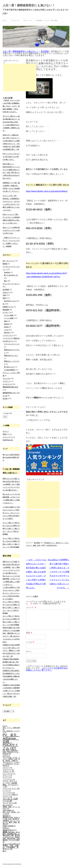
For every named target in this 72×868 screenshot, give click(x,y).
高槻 (4, 298)
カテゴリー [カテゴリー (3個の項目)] (7, 768)
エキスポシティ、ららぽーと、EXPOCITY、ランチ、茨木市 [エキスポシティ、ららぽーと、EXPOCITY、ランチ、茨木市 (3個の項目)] (11, 764)
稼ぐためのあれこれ (11, 275)
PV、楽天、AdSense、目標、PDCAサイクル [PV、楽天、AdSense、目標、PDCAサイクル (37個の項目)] (11, 741)
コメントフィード (9, 437)
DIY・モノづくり (9, 261)
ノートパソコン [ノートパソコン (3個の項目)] (9, 780)
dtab (5, 321)
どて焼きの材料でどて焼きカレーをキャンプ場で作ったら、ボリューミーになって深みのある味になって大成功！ (11, 513)
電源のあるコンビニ (11, 355)
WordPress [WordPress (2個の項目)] (6, 756)
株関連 (5, 264)
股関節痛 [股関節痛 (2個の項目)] (6, 828)
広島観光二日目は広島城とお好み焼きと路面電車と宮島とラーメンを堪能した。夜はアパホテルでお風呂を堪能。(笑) (11, 691)
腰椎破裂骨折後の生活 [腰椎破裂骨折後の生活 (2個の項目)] (10, 830)
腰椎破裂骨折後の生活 (10, 387)
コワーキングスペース (12, 344)
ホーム (5, 21)
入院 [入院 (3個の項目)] (10, 805)
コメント (31, 607)
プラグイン (7, 381)
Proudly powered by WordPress (12, 864)
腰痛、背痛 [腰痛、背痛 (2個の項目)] (16, 832)
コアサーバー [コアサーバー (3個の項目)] (8, 770)
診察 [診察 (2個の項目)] (11, 844)
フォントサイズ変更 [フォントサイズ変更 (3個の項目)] (10, 795)
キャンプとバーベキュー (11, 284)
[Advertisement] (43, 495)
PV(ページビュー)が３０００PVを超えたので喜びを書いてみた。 (11, 157)
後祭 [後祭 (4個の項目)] (11, 810)
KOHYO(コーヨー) (10, 301)
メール (30, 642)
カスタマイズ (7, 384)
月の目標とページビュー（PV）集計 (47, 21)
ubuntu (6, 327)
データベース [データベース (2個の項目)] (7, 778)
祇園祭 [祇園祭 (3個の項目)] (6, 826)
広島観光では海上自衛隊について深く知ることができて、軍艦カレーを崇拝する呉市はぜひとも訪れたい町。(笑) (11, 651)
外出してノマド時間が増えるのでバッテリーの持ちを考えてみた (11, 230)
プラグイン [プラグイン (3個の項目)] (7, 797)
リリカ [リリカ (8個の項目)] (7, 801)
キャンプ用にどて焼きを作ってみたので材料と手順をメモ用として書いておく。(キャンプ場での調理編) (11, 528)
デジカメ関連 (9, 315)
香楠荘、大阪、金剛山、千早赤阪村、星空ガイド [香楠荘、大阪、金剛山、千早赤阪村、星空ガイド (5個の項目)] (11, 847)
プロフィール (27, 21)
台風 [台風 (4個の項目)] (5, 810)
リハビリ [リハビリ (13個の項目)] (10, 799)
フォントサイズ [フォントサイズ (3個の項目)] (9, 793)
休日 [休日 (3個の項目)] (5, 805)
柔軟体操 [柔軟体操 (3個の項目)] (7, 816)
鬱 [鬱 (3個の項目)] (4, 851)
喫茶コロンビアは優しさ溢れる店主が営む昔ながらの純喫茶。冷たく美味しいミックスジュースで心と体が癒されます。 (11, 484)
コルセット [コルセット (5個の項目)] (8, 772)
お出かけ (6, 292)
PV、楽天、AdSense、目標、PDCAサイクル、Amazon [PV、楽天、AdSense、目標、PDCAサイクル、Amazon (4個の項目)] (11, 752)
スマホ (6, 330)
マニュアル (7, 378)
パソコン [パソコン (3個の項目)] (7, 791)
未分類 (5, 399)
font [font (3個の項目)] (5, 726)
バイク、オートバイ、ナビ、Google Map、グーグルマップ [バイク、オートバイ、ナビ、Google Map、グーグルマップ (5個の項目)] (11, 784)
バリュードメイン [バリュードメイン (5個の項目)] (11, 788)
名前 (29, 633)
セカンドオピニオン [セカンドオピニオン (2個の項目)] (9, 774)
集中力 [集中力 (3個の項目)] (17, 844)
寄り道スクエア (9, 367)
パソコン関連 (9, 318)
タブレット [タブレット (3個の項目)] (7, 776)
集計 (6, 281)
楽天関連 (37, 543)
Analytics (7, 272)
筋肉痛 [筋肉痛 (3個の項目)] (12, 826)
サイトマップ (15, 21)
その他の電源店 (9, 370)
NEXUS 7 (7, 333)
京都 (4, 295)
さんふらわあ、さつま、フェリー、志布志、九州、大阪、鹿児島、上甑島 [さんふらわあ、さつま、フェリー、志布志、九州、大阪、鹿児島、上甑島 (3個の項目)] (11, 759)
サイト (29, 651)
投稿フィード (7, 434)
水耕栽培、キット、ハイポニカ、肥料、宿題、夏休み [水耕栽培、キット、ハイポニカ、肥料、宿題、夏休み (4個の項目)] (11, 822)
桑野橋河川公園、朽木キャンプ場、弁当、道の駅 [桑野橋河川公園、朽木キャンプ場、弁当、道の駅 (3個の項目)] (11, 818)
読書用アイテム (8, 307)
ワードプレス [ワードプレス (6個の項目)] (10, 803)
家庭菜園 (6, 310)
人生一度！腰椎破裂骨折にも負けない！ (29, 5)
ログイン (6, 431)
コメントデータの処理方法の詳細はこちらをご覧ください (47, 669)
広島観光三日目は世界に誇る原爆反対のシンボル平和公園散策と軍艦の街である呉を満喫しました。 (11, 676)
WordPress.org (8, 440)
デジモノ (6, 312)
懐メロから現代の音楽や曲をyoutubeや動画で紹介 (11, 457)
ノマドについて (8, 335)
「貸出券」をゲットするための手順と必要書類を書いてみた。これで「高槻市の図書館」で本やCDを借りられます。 (11, 106)
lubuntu (7, 324)
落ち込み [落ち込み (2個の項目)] (6, 844)
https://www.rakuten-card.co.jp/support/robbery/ (47, 191)
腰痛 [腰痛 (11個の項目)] (7, 832)
